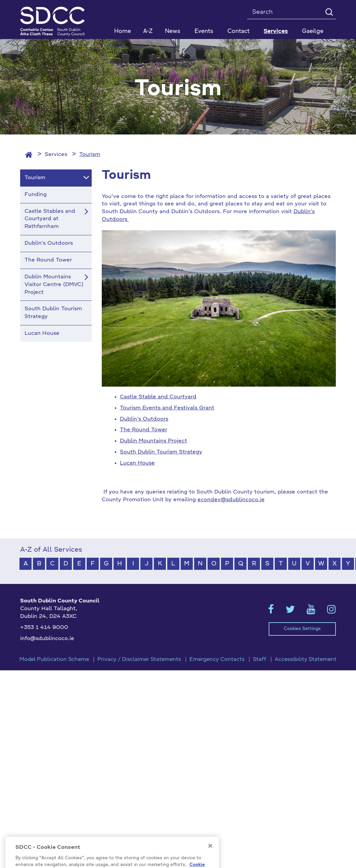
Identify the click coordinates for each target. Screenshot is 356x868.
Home (123, 31)
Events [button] (204, 31)
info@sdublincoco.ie (47, 639)
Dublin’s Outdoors (144, 419)
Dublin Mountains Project (153, 441)
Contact (238, 31)
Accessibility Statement (306, 660)
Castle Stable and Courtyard (158, 397)
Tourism (90, 155)
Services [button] (276, 31)
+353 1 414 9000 (44, 628)
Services (56, 155)
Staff (260, 660)
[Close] (210, 855)
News (173, 31)
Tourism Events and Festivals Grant (167, 408)
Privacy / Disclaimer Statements (139, 660)
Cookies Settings (302, 629)
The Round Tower (144, 430)
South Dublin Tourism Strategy (161, 452)
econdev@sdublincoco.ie (231, 500)
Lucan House (137, 463)
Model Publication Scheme (54, 660)
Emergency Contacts (217, 660)
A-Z (148, 31)
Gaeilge (313, 31)
